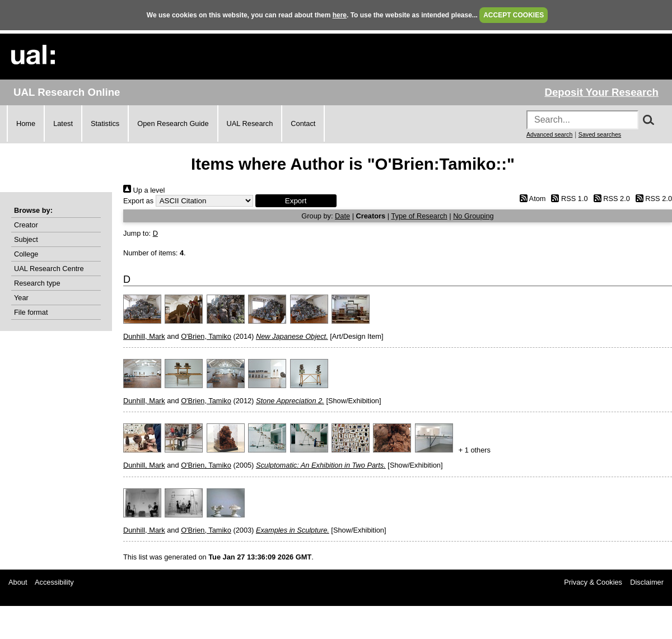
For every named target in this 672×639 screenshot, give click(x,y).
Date (342, 216)
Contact (303, 123)
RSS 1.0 (568, 199)
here (340, 15)
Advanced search (549, 134)
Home (26, 123)
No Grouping (473, 216)
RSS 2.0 (610, 199)
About (18, 582)
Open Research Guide (173, 123)
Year (21, 298)
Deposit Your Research (601, 92)
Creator (26, 225)
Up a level (144, 190)
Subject (26, 239)
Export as (138, 201)
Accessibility (54, 582)
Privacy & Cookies (593, 582)
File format (31, 312)
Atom (531, 199)
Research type (37, 283)
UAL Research (250, 123)
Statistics (105, 123)
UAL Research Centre (49, 269)
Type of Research (419, 216)
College (26, 254)
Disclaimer (647, 582)
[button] (296, 201)
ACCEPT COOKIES (514, 15)
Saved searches (600, 134)
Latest (63, 123)
